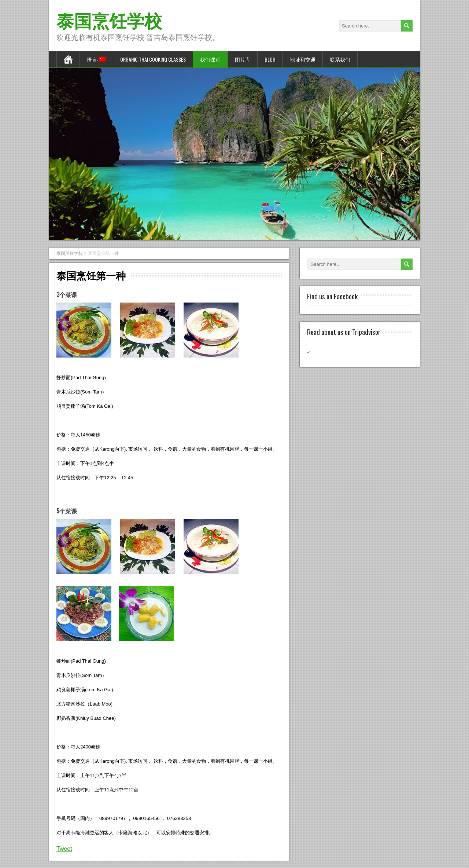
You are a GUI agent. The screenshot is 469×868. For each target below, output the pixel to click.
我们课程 (210, 59)
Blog (270, 59)
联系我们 (340, 59)
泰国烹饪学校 (109, 20)
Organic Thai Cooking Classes (153, 59)
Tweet (64, 849)
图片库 (243, 59)
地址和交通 (303, 59)
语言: (96, 59)
